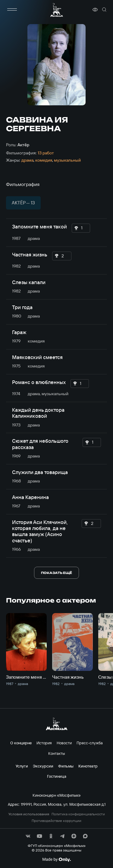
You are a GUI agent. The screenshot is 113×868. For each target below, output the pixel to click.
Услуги (22, 766)
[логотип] (57, 10)
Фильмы (66, 766)
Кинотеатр (88, 766)
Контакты (57, 753)
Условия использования (29, 814)
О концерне (21, 743)
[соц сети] (28, 836)
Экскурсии (43, 766)
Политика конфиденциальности (78, 814)
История (44, 743)
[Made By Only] (56, 860)
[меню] (12, 10)
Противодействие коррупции (56, 821)
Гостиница (57, 776)
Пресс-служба (90, 743)
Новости (64, 743)
